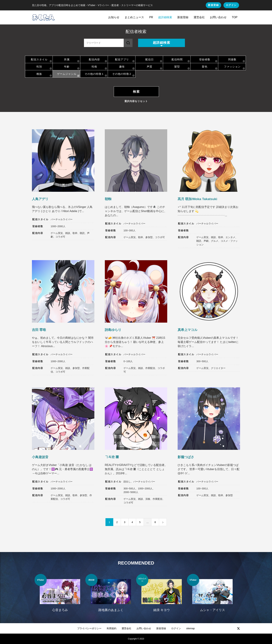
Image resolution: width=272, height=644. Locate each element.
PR (151, 17)
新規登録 (213, 5)
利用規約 (112, 628)
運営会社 (199, 17)
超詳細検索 (165, 17)
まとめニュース (134, 17)
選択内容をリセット (136, 101)
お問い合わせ (218, 17)
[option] (60, 595)
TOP (235, 17)
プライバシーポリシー (89, 628)
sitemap (190, 628)
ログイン (231, 5)
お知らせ (114, 17)
